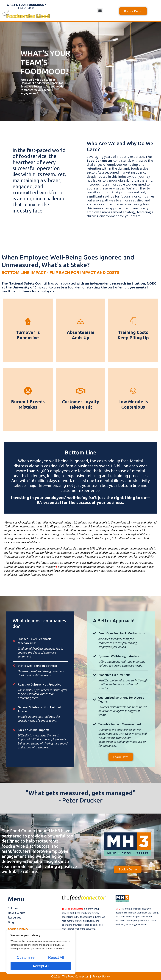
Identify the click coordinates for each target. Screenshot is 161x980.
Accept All (41, 966)
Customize (26, 958)
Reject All (56, 958)
